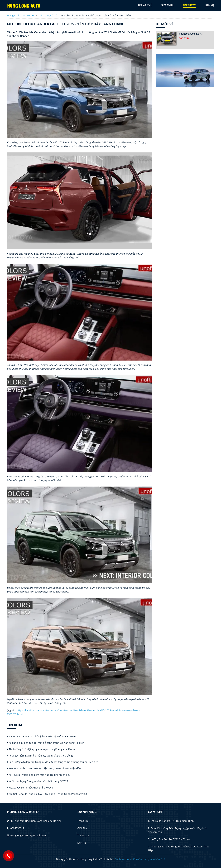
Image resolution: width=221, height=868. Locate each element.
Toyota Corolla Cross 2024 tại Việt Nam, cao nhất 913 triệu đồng (45, 768)
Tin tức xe (83, 835)
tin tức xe (189, 5)
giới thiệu (168, 5)
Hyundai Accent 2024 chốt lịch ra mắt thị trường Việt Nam (41, 736)
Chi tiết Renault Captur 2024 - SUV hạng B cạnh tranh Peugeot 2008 (47, 794)
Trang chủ (83, 821)
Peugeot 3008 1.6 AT (191, 34)
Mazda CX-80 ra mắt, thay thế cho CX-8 (30, 788)
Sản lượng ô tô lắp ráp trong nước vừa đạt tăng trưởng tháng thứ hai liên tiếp (53, 762)
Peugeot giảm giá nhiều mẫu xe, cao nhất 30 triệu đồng (40, 756)
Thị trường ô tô (48, 15)
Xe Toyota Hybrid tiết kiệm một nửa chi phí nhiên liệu (39, 775)
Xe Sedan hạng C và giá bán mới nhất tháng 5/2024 (37, 781)
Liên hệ (82, 843)
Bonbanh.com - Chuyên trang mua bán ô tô (140, 859)
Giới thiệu (83, 828)
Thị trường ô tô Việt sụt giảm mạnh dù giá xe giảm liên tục (42, 749)
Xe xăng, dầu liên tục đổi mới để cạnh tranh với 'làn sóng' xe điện (46, 743)
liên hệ (209, 5)
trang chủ (145, 5)
